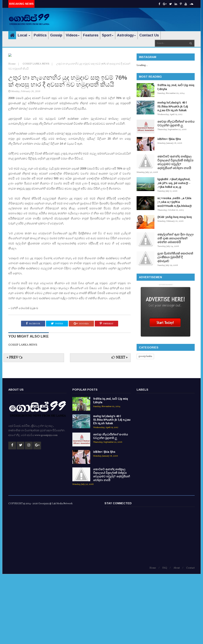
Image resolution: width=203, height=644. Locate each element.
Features (91, 35)
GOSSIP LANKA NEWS (36, 134)
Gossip (56, 35)
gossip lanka (145, 356)
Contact (190, 638)
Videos (73, 35)
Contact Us (149, 35)
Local (24, 35)
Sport (108, 35)
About (177, 638)
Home (12, 134)
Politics (40, 35)
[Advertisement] (148, 17)
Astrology (126, 35)
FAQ (165, 638)
